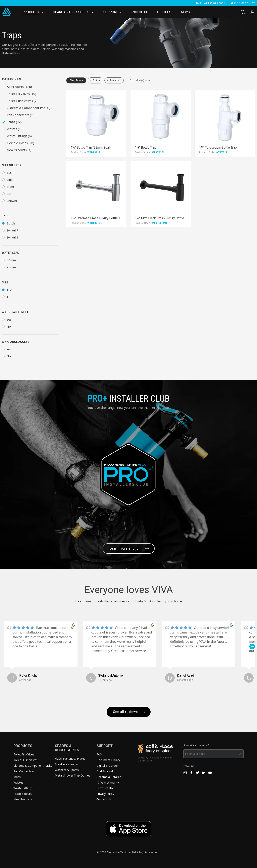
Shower (12, 201)
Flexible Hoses (23, 794)
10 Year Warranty (108, 782)
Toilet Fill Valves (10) (21, 94)
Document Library (108, 760)
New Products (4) (19, 150)
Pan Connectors (24, 771)
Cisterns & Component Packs (33, 766)
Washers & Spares (67, 770)
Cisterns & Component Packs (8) (30, 108)
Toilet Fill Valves (24, 754)
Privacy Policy (105, 794)
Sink (10, 180)
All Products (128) (19, 87)
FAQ (99, 754)
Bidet (10, 187)
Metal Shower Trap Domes (72, 775)
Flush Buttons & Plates (70, 759)
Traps (17, 777)
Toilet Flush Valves (25, 760)
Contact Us (104, 799)
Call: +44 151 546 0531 (211, 3)
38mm (11, 260)
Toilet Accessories (67, 764)
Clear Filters (76, 80)
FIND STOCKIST (245, 3)
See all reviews (125, 712)
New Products (23, 799)
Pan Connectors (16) (21, 115)
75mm (11, 267)
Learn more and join (125, 548)
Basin (10, 173)
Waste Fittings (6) (19, 136)
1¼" (9, 290)
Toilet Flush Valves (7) (22, 101)
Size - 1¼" (115, 80)
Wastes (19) (15, 129)
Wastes (18, 782)
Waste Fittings (23, 788)
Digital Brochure (107, 766)
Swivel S (12, 237)
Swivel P (12, 230)
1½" (9, 297)
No (9, 326)
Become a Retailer (109, 777)
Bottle (11, 223)
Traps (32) (14, 122)
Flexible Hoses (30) (20, 143)
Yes (9, 319)
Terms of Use (105, 788)
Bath (10, 194)
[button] (252, 647)
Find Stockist (105, 771)
